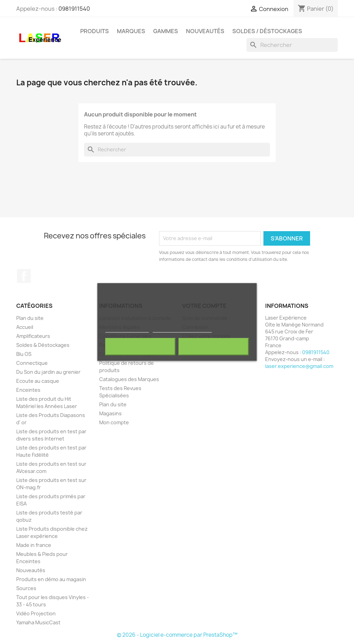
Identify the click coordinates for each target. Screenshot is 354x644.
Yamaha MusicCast (38, 622)
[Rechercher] (292, 45)
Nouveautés (205, 31)
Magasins (110, 413)
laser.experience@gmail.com (299, 366)
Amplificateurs (33, 336)
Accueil (25, 327)
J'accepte (213, 347)
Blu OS (24, 354)
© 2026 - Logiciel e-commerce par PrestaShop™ (177, 635)
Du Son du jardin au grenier (48, 372)
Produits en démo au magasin (51, 579)
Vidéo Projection (36, 613)
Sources (26, 588)
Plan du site (30, 318)
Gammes (166, 31)
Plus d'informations (127, 329)
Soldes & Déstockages (43, 345)
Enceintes (28, 390)
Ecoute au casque (38, 381)
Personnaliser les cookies (182, 329)
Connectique (32, 363)
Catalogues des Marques (129, 379)
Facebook (24, 276)
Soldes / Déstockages (267, 31)
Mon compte (114, 422)
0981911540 (74, 9)
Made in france (34, 545)
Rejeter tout (141, 347)
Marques (131, 31)
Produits (95, 31)
